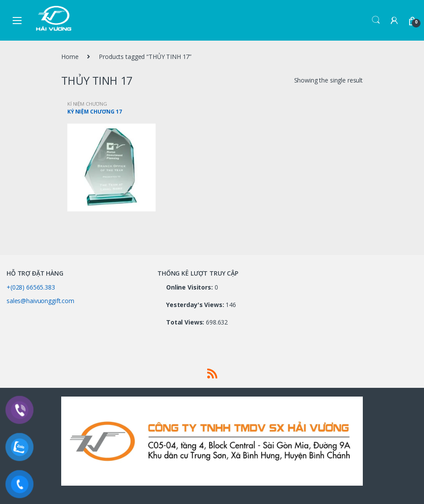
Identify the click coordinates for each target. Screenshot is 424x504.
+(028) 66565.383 (31, 287)
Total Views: (186, 322)
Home (70, 57)
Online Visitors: (190, 287)
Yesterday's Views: (196, 305)
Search (376, 20)
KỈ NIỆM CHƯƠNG (87, 104)
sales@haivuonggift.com (40, 301)
